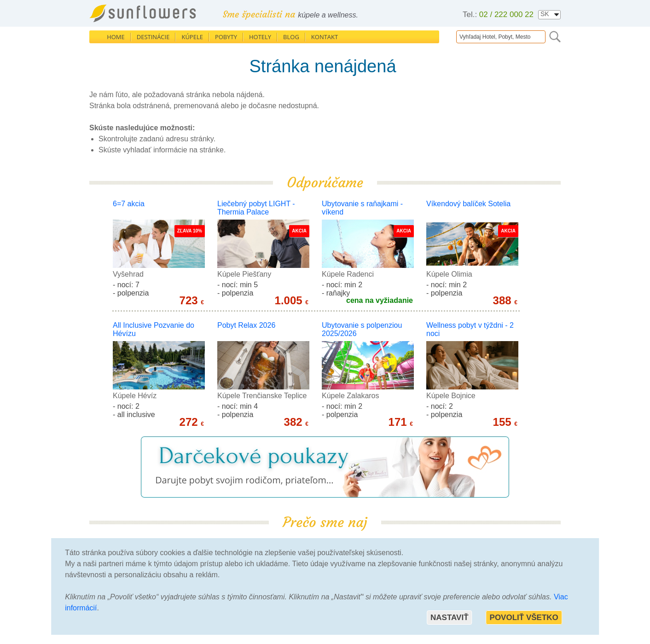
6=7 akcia (129, 204)
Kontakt (325, 37)
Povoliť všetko (524, 618)
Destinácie (153, 37)
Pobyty (226, 37)
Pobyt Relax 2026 (246, 325)
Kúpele (192, 37)
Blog (291, 37)
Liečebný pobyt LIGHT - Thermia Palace (256, 208)
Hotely (260, 37)
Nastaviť (449, 618)
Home (116, 37)
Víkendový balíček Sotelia (468, 204)
